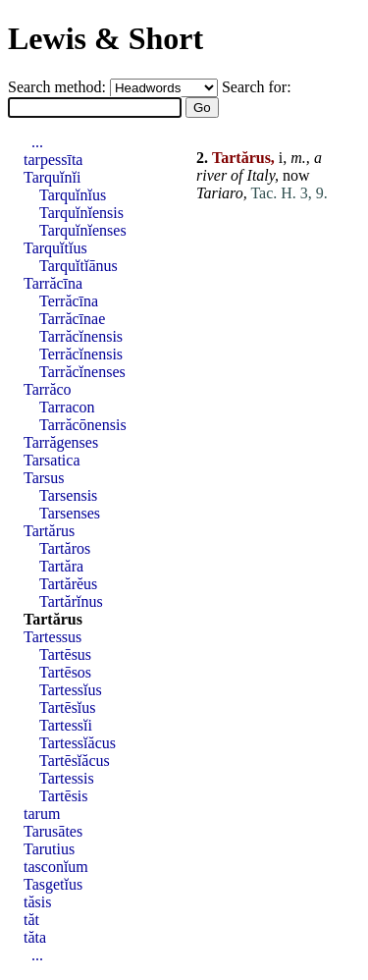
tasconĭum (56, 867)
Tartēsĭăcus (75, 761)
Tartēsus (65, 654)
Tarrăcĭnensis (81, 336)
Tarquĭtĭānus (79, 266)
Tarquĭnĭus (73, 195)
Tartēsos (65, 672)
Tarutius (49, 849)
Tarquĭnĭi (52, 177)
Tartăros (65, 548)
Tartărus (49, 531)
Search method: (59, 87)
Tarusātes (53, 831)
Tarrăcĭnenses (82, 372)
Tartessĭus (71, 690)
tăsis (37, 902)
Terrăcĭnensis (81, 354)
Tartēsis (64, 796)
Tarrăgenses (61, 442)
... (37, 142)
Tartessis (67, 778)
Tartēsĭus (68, 708)
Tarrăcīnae (72, 319)
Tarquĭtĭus (55, 248)
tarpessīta (53, 160)
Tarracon (67, 407)
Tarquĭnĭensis (81, 213)
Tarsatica (52, 460)
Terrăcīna (69, 301)
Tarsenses (70, 513)
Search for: (257, 87)
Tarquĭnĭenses (83, 230)
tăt (31, 920)
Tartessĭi (66, 725)
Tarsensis (68, 495)
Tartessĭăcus (78, 743)
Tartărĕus (68, 584)
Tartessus (53, 637)
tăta (35, 937)
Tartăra (61, 566)
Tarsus (44, 478)
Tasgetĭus (53, 884)
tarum (42, 814)
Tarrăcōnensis (83, 425)
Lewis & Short (105, 38)
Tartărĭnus (71, 601)
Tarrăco (48, 389)
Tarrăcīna (53, 283)
